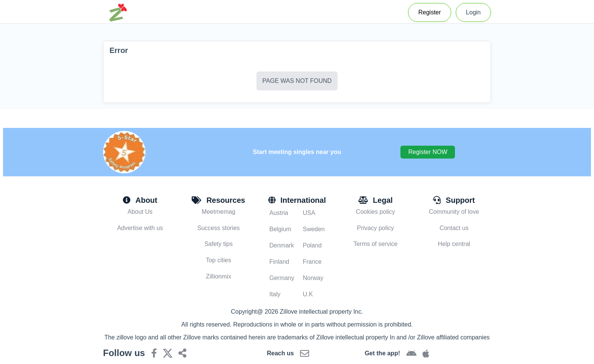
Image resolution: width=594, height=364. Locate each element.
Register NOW (428, 152)
